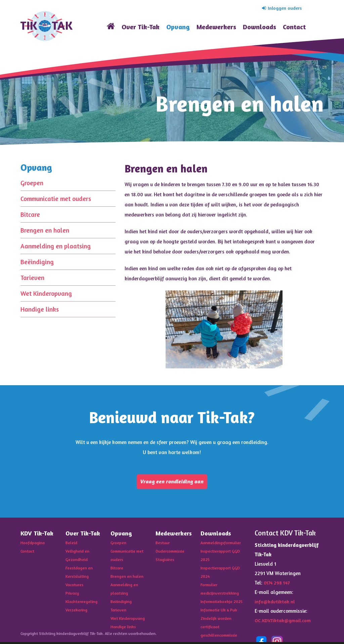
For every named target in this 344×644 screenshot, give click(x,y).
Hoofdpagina (34, 545)
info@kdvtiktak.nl (275, 603)
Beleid (72, 545)
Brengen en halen (45, 230)
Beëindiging (37, 262)
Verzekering (77, 609)
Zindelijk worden (217, 625)
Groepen (32, 183)
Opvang (178, 27)
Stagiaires (166, 561)
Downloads (260, 27)
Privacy (73, 593)
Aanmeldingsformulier (223, 545)
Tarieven (32, 277)
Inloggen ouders (281, 8)
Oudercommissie (172, 553)
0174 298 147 (278, 585)
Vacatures (76, 585)
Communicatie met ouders (56, 198)
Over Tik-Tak (141, 27)
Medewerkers (216, 27)
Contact (294, 27)
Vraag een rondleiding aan (172, 483)
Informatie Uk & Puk (220, 617)
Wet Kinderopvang (46, 293)
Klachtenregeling (83, 601)
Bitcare (30, 214)
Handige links (40, 309)
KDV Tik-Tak (47, 26)
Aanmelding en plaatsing (56, 246)
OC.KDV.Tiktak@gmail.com (284, 622)
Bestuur (164, 545)
